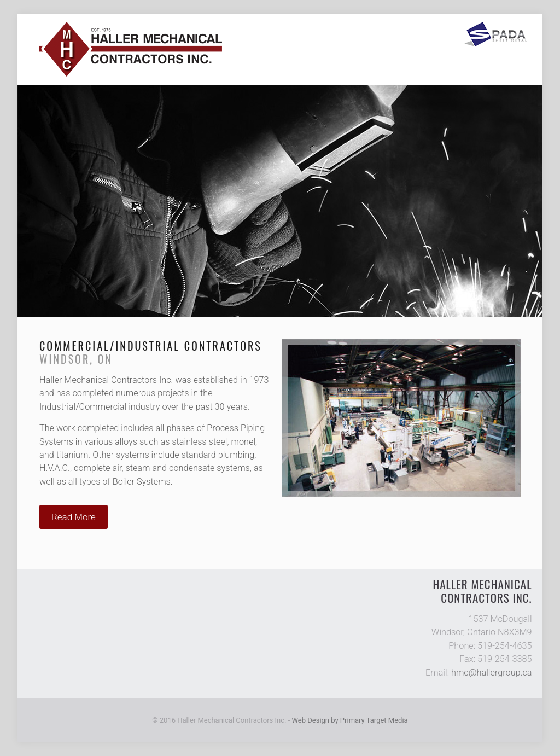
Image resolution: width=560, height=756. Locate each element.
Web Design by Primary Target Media (350, 720)
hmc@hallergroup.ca (492, 673)
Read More (74, 517)
